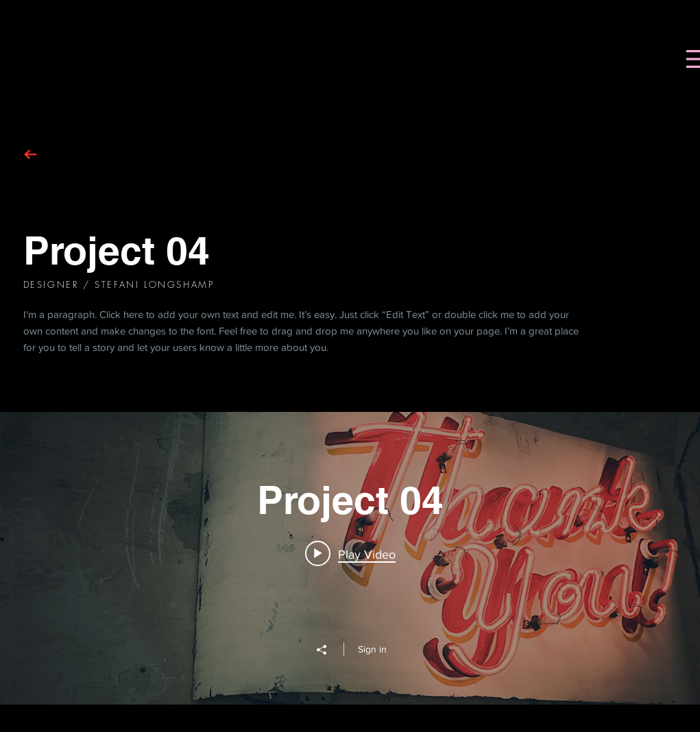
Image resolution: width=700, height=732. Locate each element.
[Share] (328, 650)
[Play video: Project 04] (350, 554)
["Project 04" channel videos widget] (350, 558)
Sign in (372, 649)
